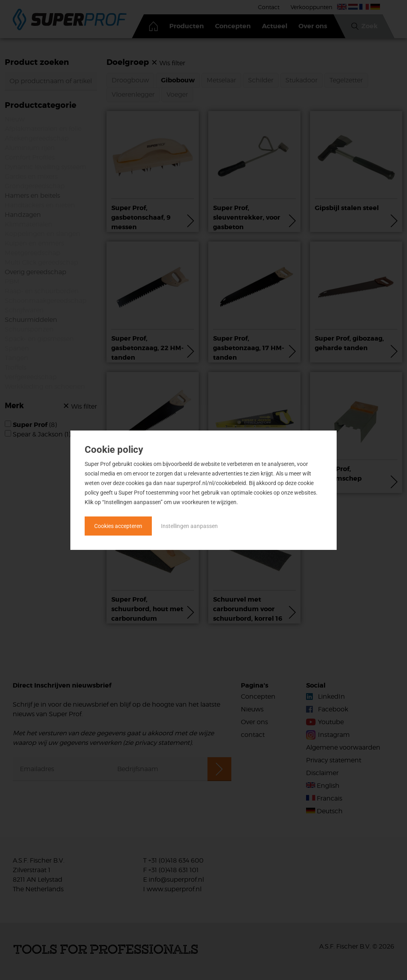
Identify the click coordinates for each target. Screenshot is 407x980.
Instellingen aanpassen (189, 526)
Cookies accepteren (118, 526)
